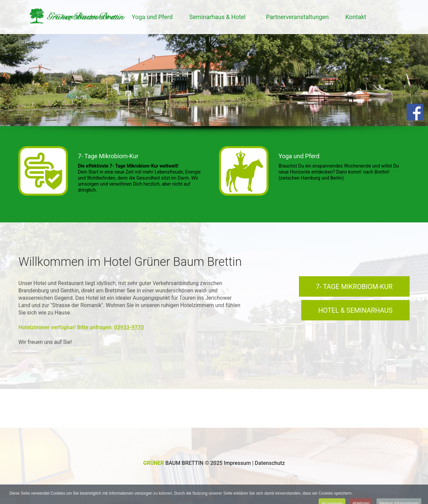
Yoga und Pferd (152, 17)
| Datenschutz (269, 463)
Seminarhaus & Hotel (217, 17)
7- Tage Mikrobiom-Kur (108, 156)
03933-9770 (129, 325)
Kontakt (356, 17)
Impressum (238, 463)
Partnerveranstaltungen (297, 17)
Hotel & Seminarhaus (355, 310)
